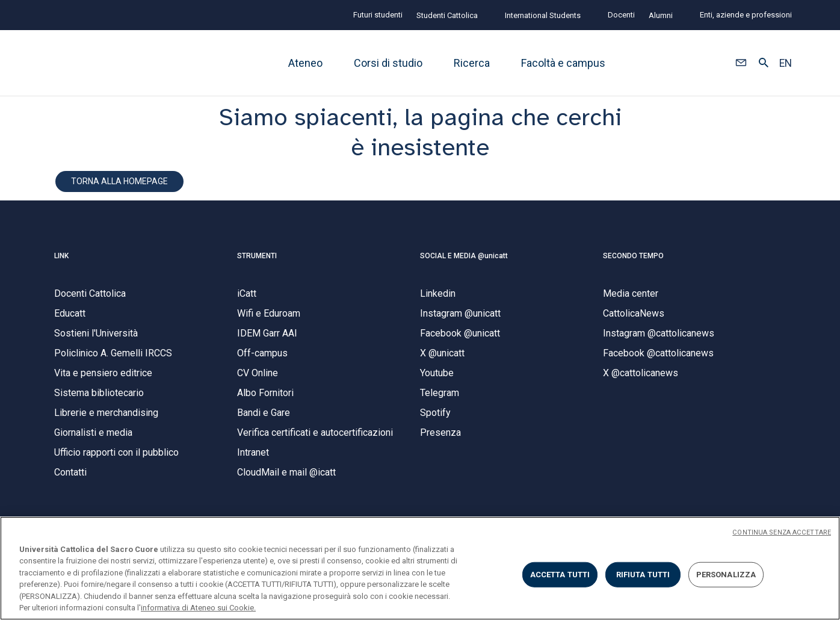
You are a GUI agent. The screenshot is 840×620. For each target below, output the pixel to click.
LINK (61, 256)
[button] (741, 63)
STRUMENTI (257, 256)
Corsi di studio (388, 63)
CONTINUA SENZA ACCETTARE (782, 532)
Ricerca (472, 63)
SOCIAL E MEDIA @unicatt (464, 256)
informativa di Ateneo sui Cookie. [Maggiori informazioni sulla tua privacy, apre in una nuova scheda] (198, 608)
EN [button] (786, 63)
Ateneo (305, 63)
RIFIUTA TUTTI (643, 575)
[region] (420, 568)
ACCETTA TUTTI (560, 575)
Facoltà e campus (563, 63)
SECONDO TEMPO (633, 256)
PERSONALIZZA (726, 575)
